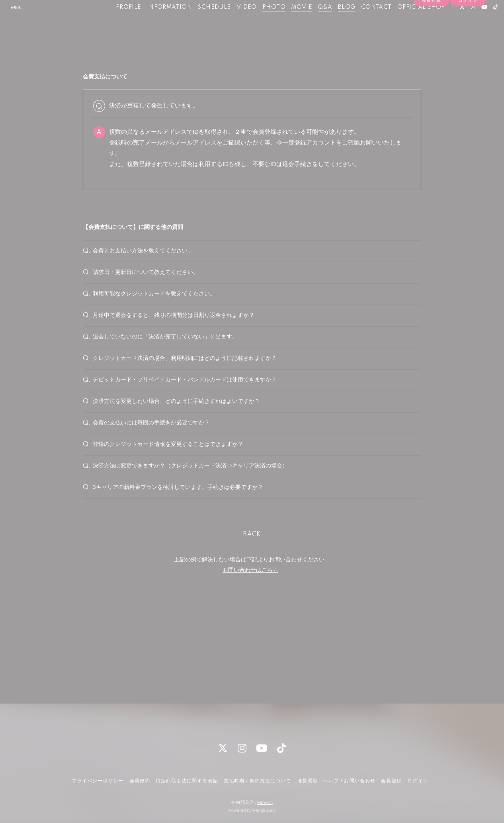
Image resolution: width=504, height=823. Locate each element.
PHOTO (260, 23)
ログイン (468, 37)
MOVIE (288, 23)
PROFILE (115, 23)
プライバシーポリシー (98, 781)
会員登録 (431, 37)
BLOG (333, 23)
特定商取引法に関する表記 (187, 781)
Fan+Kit (265, 802)
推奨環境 (307, 781)
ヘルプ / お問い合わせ (349, 781)
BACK (252, 624)
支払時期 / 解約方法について (258, 781)
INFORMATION (156, 23)
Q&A (312, 23)
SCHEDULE (201, 23)
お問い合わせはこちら (250, 659)
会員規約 (140, 781)
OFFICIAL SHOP (408, 23)
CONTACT (363, 23)
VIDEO (233, 23)
